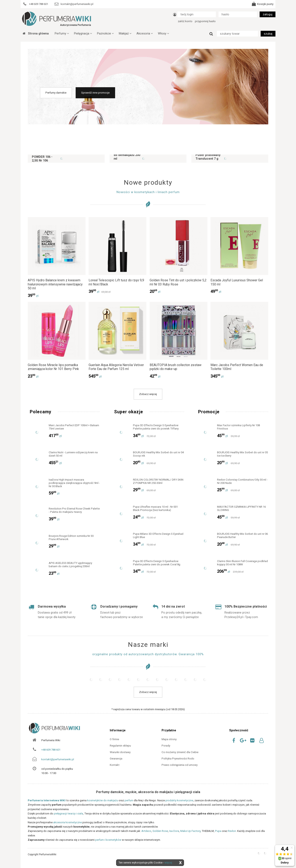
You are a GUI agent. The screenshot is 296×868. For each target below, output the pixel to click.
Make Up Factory (190, 831)
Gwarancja (116, 759)
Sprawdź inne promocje (95, 93)
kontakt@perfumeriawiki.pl (58, 759)
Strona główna (36, 33)
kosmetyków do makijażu (103, 800)
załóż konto (185, 21)
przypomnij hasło (205, 21)
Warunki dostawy (120, 752)
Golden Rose (160, 831)
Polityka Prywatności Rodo (178, 759)
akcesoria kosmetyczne (68, 822)
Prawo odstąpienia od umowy (180, 765)
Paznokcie (105, 33)
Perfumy (62, 33)
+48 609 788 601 (51, 750)
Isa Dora (174, 831)
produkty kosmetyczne (179, 800)
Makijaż (125, 33)
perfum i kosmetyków (108, 840)
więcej (168, 863)
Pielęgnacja (83, 33)
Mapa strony (169, 739)
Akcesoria (145, 33)
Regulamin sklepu (120, 746)
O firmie (114, 739)
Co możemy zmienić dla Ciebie (180, 752)
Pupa (218, 831)
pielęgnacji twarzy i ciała (68, 814)
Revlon (232, 831)
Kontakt (115, 765)
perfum (129, 800)
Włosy (163, 33)
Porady (166, 746)
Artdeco (146, 831)
